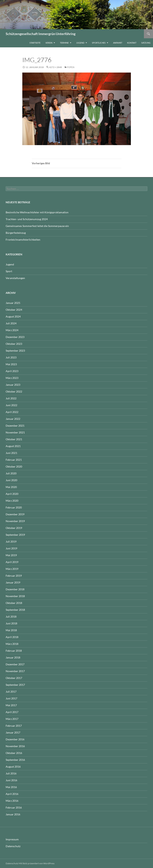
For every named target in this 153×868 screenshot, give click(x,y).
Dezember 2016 (15, 739)
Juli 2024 (11, 323)
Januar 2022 (13, 419)
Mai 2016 (11, 787)
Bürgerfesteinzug (16, 233)
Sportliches (99, 43)
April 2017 (12, 712)
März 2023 (12, 378)
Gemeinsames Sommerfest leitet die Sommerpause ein (37, 226)
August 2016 (13, 767)
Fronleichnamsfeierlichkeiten (23, 240)
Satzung (146, 43)
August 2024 (13, 316)
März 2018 (12, 644)
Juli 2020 (11, 473)
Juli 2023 (11, 357)
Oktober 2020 (14, 466)
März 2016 (12, 801)
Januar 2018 (13, 657)
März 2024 (12, 330)
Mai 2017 (11, 705)
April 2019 (12, 562)
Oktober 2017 (14, 678)
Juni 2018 (11, 623)
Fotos (71, 67)
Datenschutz (13, 846)
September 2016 (15, 760)
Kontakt (132, 43)
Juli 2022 (11, 398)
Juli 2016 (11, 773)
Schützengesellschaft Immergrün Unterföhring (41, 34)
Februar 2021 (14, 460)
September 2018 (15, 610)
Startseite (35, 43)
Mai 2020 (11, 487)
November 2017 (15, 671)
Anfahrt (118, 43)
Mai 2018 (11, 630)
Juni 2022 (11, 405)
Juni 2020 (11, 480)
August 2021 (13, 446)
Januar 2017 (13, 732)
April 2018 (12, 637)
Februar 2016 (14, 807)
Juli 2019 (11, 542)
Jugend (80, 43)
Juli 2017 (11, 692)
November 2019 (15, 521)
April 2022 (12, 412)
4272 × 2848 (56, 67)
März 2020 (12, 501)
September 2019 (15, 535)
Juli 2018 (11, 617)
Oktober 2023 (14, 344)
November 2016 (15, 746)
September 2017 (15, 685)
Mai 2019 (11, 555)
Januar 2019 (13, 582)
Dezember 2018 (15, 589)
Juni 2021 (11, 453)
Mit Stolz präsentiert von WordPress (37, 863)
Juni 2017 (11, 698)
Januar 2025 (13, 303)
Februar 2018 (14, 651)
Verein (49, 43)
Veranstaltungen (15, 278)
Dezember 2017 (15, 664)
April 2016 (12, 794)
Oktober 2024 (14, 310)
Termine (64, 43)
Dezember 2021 (15, 426)
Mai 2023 (11, 364)
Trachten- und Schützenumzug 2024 (27, 219)
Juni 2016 (11, 780)
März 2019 (12, 569)
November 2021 (15, 432)
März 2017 (12, 719)
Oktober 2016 (14, 753)
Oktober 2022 (14, 391)
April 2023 (12, 371)
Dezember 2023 (15, 337)
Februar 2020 (14, 507)
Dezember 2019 (15, 514)
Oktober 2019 (14, 528)
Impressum (12, 839)
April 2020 (12, 494)
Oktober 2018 (14, 603)
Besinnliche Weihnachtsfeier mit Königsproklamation (37, 212)
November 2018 (15, 596)
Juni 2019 (11, 548)
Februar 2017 (14, 726)
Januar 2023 (13, 385)
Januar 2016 (13, 814)
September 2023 (15, 351)
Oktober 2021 (14, 439)
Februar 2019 (14, 576)
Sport (9, 271)
